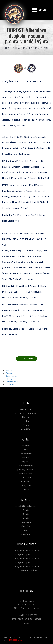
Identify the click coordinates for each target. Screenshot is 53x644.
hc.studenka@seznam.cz (30, 619)
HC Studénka (12, 48)
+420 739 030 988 (28, 615)
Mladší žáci (42, 48)
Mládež (27, 48)
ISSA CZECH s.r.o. (16, 640)
